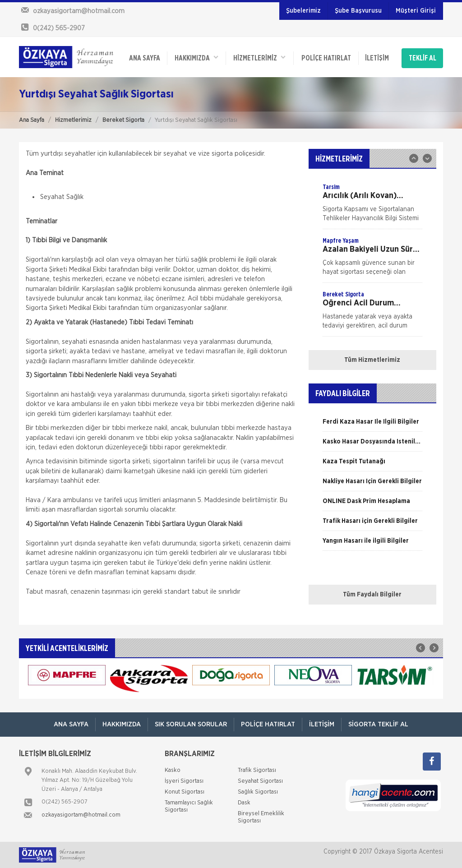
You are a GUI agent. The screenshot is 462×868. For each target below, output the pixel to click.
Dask (244, 803)
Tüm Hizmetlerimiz (372, 360)
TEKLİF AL (423, 58)
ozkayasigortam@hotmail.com (81, 815)
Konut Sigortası (185, 792)
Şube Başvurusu (358, 11)
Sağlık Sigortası (258, 792)
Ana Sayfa (32, 120)
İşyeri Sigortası (184, 781)
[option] (372, 206)
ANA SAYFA (145, 58)
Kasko (173, 770)
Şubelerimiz (303, 11)
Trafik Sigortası (257, 770)
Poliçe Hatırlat (326, 58)
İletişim (377, 58)
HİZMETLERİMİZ (259, 58)
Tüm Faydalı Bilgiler (372, 595)
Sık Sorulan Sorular (191, 724)
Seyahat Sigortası (260, 781)
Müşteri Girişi (416, 11)
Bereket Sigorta (123, 120)
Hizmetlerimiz (73, 120)
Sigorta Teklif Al (378, 724)
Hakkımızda (196, 58)
